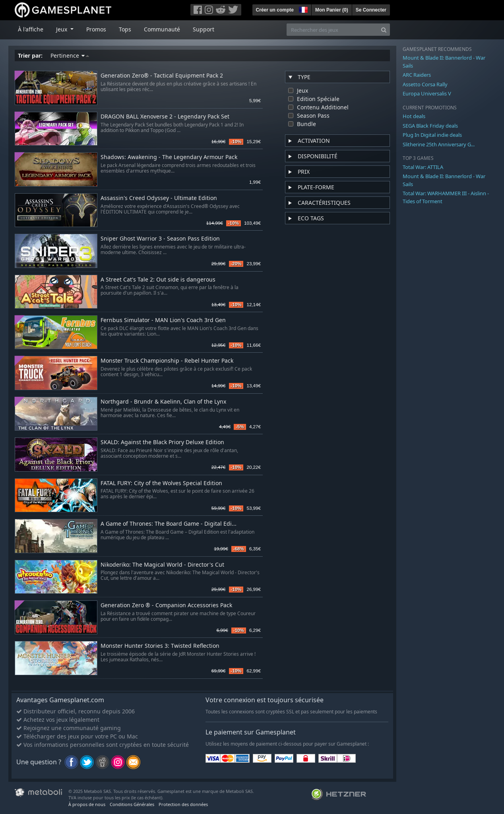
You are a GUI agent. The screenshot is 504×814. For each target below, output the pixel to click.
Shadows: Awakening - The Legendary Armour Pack (169, 157)
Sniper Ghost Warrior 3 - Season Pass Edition (160, 239)
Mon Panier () (332, 10)
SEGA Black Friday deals (430, 126)
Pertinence (70, 55)
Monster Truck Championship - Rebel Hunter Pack (167, 361)
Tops (125, 29)
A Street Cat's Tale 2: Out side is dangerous (158, 280)
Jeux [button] (62, 29)
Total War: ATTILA (423, 167)
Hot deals (414, 116)
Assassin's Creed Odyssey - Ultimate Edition (159, 198)
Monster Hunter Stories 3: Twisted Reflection (160, 646)
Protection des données (183, 804)
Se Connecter (371, 10)
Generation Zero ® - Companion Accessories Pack (166, 605)
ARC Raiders (417, 75)
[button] (302, 9)
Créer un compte (275, 10)
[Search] (384, 30)
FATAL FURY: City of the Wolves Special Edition (161, 483)
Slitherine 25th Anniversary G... (439, 144)
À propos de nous (87, 804)
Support (204, 29)
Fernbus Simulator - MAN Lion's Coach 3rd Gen (163, 320)
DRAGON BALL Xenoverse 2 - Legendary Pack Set (165, 117)
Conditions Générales (132, 804)
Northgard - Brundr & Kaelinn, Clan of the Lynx (163, 402)
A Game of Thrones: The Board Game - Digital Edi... (169, 524)
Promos (96, 29)
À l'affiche (31, 29)
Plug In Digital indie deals (432, 135)
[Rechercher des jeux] (332, 30)
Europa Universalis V (427, 93)
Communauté (162, 29)
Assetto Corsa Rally (425, 84)
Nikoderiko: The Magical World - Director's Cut (162, 565)
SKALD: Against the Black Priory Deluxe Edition (162, 442)
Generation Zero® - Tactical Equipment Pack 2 (162, 76)
